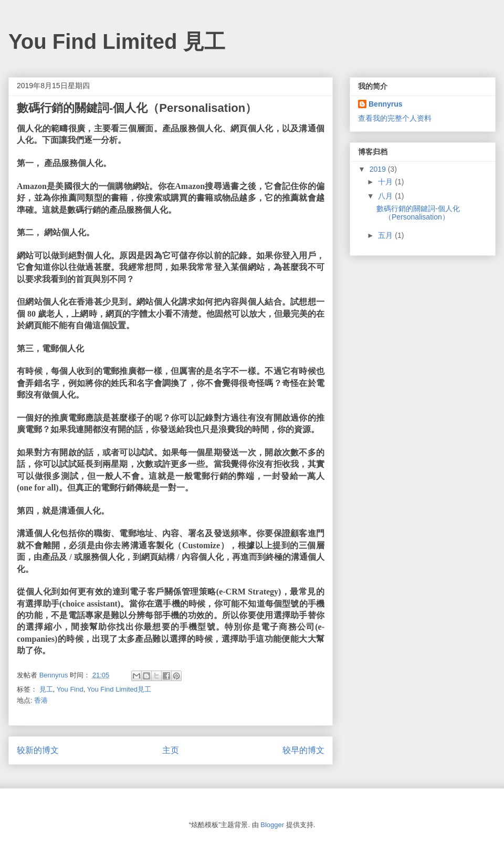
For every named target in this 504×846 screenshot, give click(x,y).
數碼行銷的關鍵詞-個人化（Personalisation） (418, 213)
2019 (379, 169)
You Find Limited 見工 (117, 41)
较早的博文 (303, 750)
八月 (386, 196)
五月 (386, 235)
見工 (46, 689)
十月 (386, 182)
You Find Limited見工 (119, 689)
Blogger (272, 825)
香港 (41, 700)
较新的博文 (38, 750)
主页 (171, 750)
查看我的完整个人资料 (395, 118)
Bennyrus (386, 104)
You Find (70, 689)
